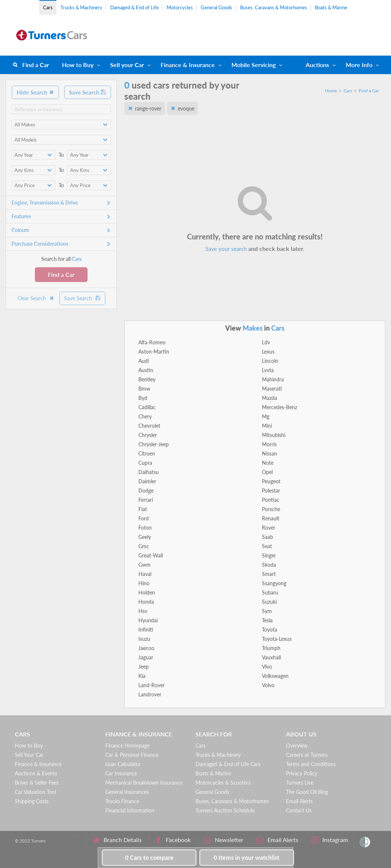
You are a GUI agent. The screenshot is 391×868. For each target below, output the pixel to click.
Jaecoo (146, 648)
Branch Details (117, 840)
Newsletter (224, 840)
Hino (144, 583)
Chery (145, 416)
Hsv (143, 611)
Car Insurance (121, 773)
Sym (267, 611)
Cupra (145, 463)
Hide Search (35, 92)
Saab (267, 537)
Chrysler (148, 435)
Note (268, 463)
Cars (48, 7)
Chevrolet (149, 426)
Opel (267, 472)
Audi (144, 361)
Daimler (147, 481)
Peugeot (271, 481)
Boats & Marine (331, 7)
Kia (142, 676)
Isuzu (144, 639)
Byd (143, 398)
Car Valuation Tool (35, 792)
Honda (146, 602)
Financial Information (130, 810)
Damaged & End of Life (134, 7)
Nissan (270, 453)
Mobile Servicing (254, 65)
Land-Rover (152, 685)
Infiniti (146, 630)
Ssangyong (274, 583)
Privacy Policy (302, 773)
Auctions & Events (36, 773)
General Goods (216, 7)
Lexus (268, 352)
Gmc (144, 546)
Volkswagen (275, 676)
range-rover (148, 108)
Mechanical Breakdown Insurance (144, 783)
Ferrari (146, 500)
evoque (186, 108)
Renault (271, 518)
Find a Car (36, 65)
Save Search (88, 92)
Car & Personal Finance (132, 755)
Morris (269, 444)
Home (331, 91)
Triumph (271, 648)
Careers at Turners (307, 755)
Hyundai (148, 620)
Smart (269, 574)
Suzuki (269, 602)
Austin (146, 370)
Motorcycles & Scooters (223, 783)
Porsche (271, 509)
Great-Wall (151, 555)
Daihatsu (149, 472)
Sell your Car (127, 65)
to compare (149, 857)
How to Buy (78, 65)
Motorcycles (180, 7)
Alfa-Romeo (152, 342)
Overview (297, 746)
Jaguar (146, 657)
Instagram (330, 840)
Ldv (266, 342)
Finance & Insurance (188, 65)
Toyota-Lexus (277, 639)
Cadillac (147, 407)
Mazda (270, 398)
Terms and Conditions (311, 764)
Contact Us (299, 810)
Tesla (267, 620)
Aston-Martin (154, 352)
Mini (267, 426)
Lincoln (270, 361)
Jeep (144, 667)
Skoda (269, 565)
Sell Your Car (29, 755)
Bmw (144, 389)
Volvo (268, 685)
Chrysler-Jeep (154, 444)
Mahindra (273, 379)
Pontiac (271, 500)
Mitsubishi (274, 435)
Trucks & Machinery (81, 7)
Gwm (144, 565)
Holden (147, 592)
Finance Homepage (127, 746)
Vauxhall (271, 657)
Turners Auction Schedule (225, 810)
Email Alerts (299, 801)
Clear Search (36, 298)
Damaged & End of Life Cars (228, 764)
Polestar (271, 491)
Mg (266, 416)
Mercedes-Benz (280, 407)
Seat (267, 546)
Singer (269, 555)
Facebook (173, 840)
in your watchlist (247, 857)
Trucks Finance (122, 801)
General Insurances (127, 792)
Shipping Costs (32, 801)
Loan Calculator (123, 764)
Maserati (272, 389)
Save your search (226, 249)
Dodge (146, 491)
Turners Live (300, 783)
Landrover (150, 694)
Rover (269, 528)
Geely (145, 537)
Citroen (147, 453)
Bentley (147, 379)
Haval (145, 574)
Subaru (270, 592)
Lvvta (268, 370)
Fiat (143, 509)
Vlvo (267, 667)
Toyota (270, 630)
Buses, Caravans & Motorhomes (274, 7)
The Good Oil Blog (307, 792)
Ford (144, 518)
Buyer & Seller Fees (37, 783)
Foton (145, 528)
